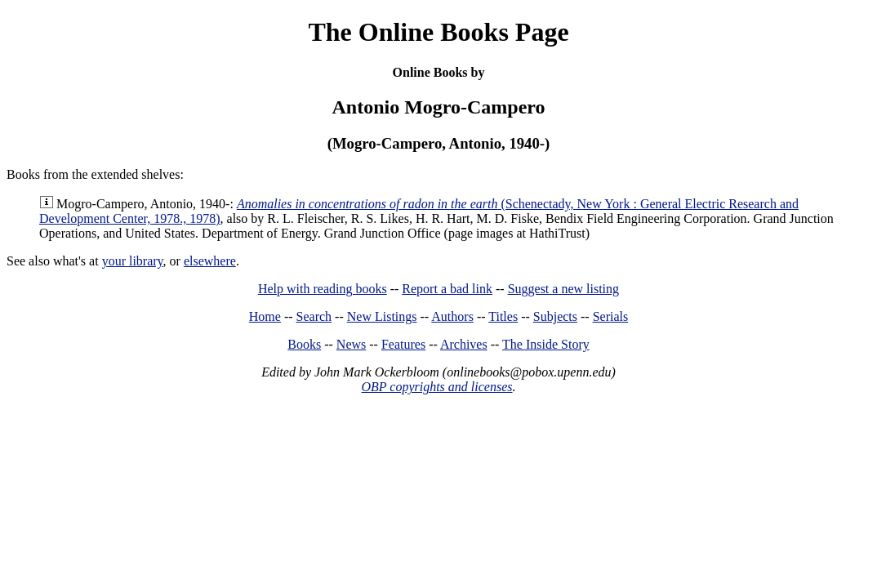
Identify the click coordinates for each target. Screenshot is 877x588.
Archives (464, 344)
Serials (611, 316)
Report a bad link (447, 289)
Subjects (555, 316)
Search (314, 316)
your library (133, 261)
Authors (452, 316)
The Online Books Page (438, 32)
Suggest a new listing (563, 289)
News (351, 344)
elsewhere (210, 261)
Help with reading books (323, 289)
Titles (503, 316)
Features (403, 344)
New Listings (382, 316)
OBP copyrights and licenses (436, 387)
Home (265, 316)
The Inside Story (546, 344)
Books (304, 344)
